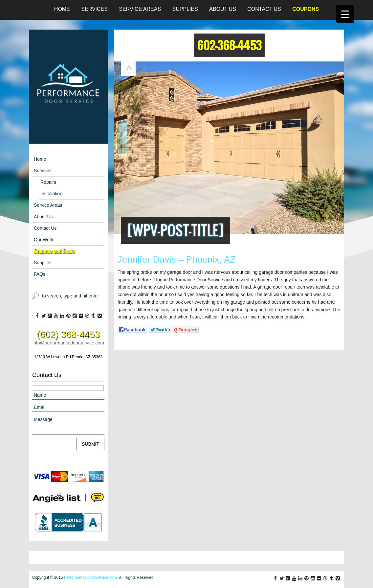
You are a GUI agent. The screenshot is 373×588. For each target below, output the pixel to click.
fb (37, 316)
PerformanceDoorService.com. (91, 577)
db (87, 316)
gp (50, 316)
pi (68, 316)
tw (44, 316)
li (62, 316)
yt (56, 316)
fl (81, 316)
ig (75, 316)
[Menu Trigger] (345, 14)
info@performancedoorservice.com (68, 343)
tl (93, 316)
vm (100, 316)
